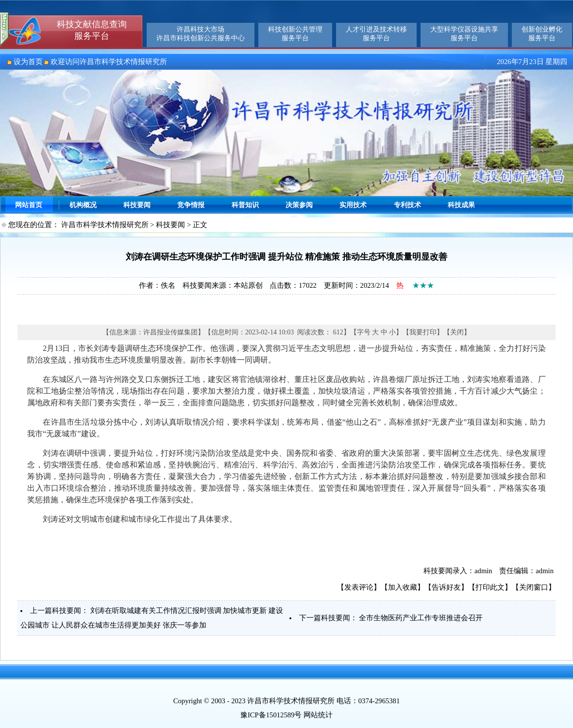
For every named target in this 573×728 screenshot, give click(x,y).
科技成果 (461, 205)
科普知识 (245, 205)
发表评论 (359, 587)
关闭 (457, 332)
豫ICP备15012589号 (271, 715)
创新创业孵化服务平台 (542, 34)
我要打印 (423, 332)
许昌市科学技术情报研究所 (105, 225)
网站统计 (318, 715)
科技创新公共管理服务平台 (295, 34)
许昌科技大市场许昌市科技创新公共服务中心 (201, 34)
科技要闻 (137, 205)
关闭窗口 (534, 587)
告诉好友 (446, 587)
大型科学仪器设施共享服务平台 (464, 34)
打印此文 (490, 587)
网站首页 (29, 205)
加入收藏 (403, 587)
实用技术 (353, 205)
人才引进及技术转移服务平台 (376, 34)
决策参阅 (299, 205)
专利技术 (407, 205)
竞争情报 (191, 205)
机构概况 (83, 205)
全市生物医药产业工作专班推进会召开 (421, 618)
